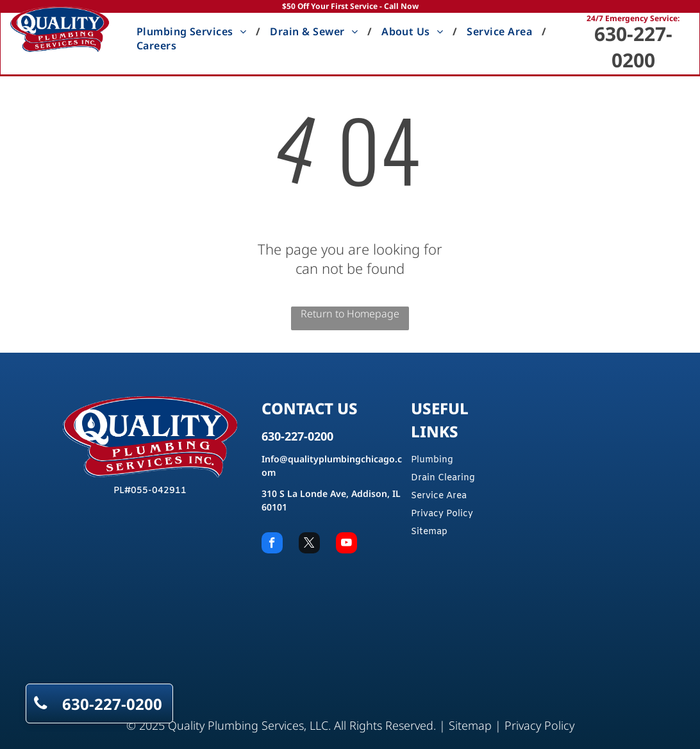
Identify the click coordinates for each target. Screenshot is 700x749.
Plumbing (432, 460)
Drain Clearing (443, 478)
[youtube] (346, 544)
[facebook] (272, 544)
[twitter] (309, 544)
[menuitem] (194, 31)
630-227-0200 (633, 47)
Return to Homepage (350, 314)
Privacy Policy (442, 514)
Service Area (439, 496)
